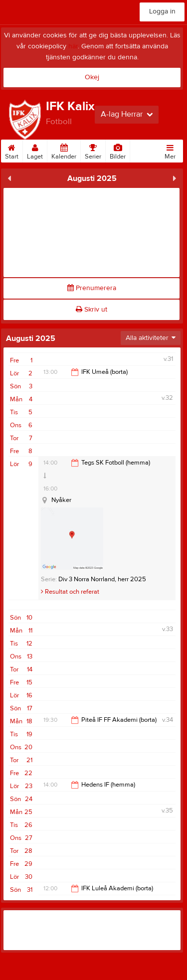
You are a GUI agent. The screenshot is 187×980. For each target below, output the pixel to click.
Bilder (118, 150)
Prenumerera (92, 288)
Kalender (64, 150)
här (73, 46)
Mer (170, 150)
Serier (93, 150)
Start (12, 150)
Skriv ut (92, 310)
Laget (35, 150)
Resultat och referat (70, 592)
